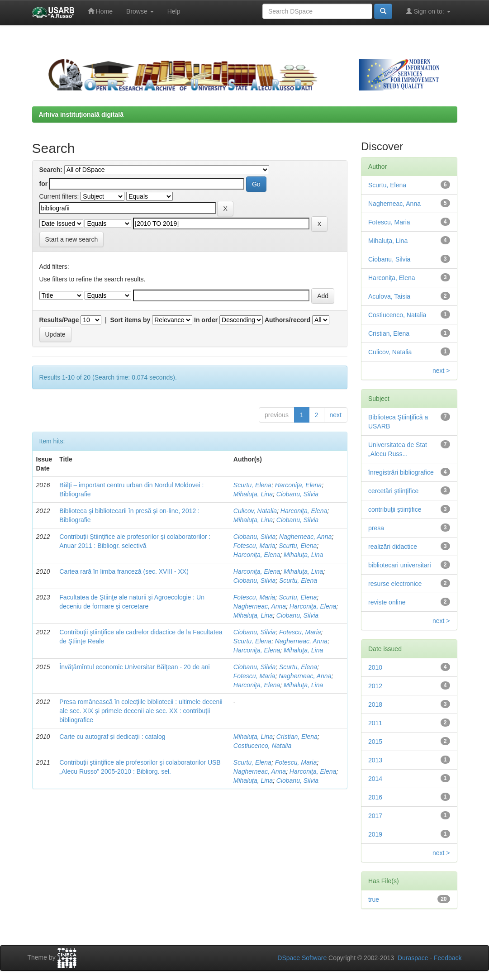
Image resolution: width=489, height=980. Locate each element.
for (44, 184)
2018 (375, 704)
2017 (375, 816)
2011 (375, 723)
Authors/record (287, 320)
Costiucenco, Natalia (262, 746)
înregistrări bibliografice (401, 472)
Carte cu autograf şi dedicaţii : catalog (112, 737)
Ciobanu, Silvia (297, 494)
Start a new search (72, 239)
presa (376, 528)
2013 (375, 760)
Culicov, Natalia (255, 511)
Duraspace (413, 958)
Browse (140, 11)
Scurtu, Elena (252, 485)
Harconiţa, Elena (299, 485)
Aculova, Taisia (389, 296)
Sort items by (131, 320)
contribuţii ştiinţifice (395, 509)
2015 (375, 742)
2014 (375, 779)
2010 (375, 667)
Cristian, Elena (297, 737)
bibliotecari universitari (400, 565)
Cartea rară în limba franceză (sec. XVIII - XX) (124, 571)
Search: (51, 170)
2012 (375, 686)
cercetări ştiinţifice (393, 491)
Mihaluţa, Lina (253, 494)
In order (206, 320)
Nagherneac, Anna (305, 537)
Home (100, 11)
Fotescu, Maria (254, 546)
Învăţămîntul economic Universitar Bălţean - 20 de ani (134, 667)
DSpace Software (302, 958)
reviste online (387, 602)
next (336, 415)
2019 (375, 834)
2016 (375, 797)
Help (174, 11)
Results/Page (59, 320)
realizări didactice (393, 547)
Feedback (448, 958)
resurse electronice (395, 584)
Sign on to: (428, 11)
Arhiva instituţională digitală (81, 114)
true (374, 899)
